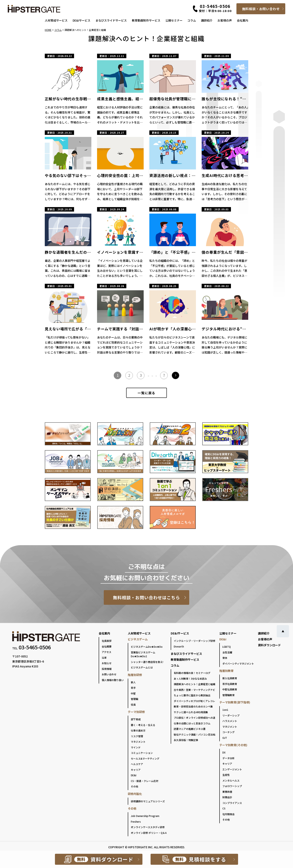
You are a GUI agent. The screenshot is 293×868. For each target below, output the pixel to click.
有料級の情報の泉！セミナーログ (192, 673)
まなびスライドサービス (111, 20)
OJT (225, 738)
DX (224, 752)
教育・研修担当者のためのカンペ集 (193, 706)
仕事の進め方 (138, 730)
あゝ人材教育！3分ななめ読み (190, 679)
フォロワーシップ (232, 786)
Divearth (179, 646)
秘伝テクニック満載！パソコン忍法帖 (195, 734)
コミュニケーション (142, 753)
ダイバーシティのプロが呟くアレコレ (194, 701)
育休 (225, 658)
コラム (192, 20)
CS (224, 808)
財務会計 (227, 797)
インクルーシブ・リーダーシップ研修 (195, 641)
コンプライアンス (232, 803)
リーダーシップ (231, 715)
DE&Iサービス (81, 20)
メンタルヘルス (231, 780)
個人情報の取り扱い (113, 680)
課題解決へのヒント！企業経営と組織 (195, 684)
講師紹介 (207, 20)
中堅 (133, 693)
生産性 (226, 775)
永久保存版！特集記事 (186, 740)
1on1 (225, 710)
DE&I (134, 775)
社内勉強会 (228, 814)
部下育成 (136, 719)
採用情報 (107, 669)
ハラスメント (230, 721)
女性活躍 (227, 652)
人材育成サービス (56, 20)
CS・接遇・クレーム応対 (145, 781)
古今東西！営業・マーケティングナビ (194, 690)
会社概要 (107, 646)
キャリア (136, 770)
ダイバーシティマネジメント (238, 663)
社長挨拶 (107, 641)
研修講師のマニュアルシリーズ (148, 801)
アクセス (107, 652)
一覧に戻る (146, 393)
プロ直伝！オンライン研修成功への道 (195, 718)
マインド (136, 747)
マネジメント (138, 742)
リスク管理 (137, 736)
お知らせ (107, 663)
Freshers (136, 822)
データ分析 (228, 758)
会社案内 (243, 20)
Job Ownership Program (145, 816)
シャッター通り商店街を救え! (147, 662)
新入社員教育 (230, 678)
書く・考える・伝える (143, 725)
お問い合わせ (109, 674)
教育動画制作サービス (146, 20)
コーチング (228, 732)
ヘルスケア (137, 764)
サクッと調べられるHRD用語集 (191, 712)
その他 (134, 786)
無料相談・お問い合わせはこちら (147, 597)
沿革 (104, 658)
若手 (133, 688)
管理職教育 (228, 695)
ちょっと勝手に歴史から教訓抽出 (192, 695)
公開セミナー (174, 20)
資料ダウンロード (269, 645)
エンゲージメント (232, 769)
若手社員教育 (230, 684)
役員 (133, 705)
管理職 (134, 699)
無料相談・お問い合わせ (261, 9)
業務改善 (227, 792)
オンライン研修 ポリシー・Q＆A (149, 833)
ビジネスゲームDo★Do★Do (147, 647)
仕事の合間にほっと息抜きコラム (192, 723)
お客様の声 (225, 20)
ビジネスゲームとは (142, 667)
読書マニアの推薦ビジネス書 (190, 729)
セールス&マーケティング (145, 758)
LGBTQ (227, 647)
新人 (133, 682)
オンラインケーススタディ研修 (148, 827)
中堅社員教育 (230, 689)
